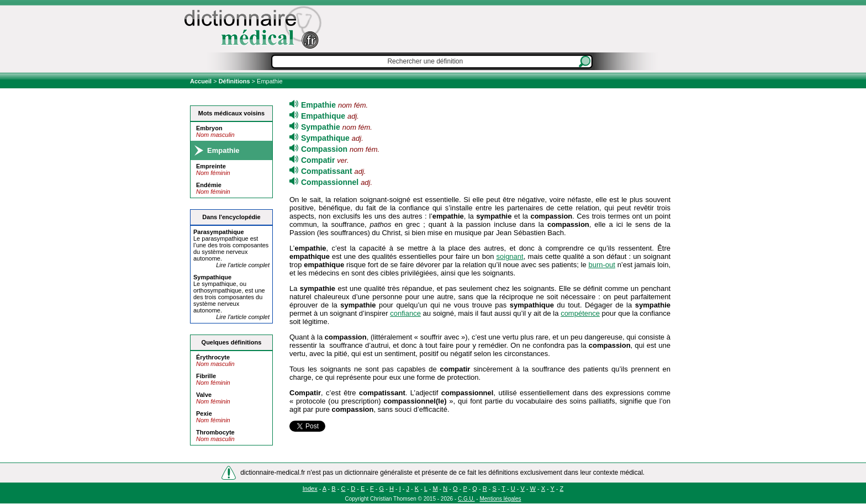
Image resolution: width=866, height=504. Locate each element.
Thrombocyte (215, 432)
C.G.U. (466, 499)
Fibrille (206, 376)
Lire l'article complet (243, 265)
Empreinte (211, 166)
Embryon (209, 128)
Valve (204, 395)
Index (310, 489)
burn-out (601, 265)
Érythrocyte (213, 357)
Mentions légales (500, 499)
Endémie (209, 185)
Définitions (234, 81)
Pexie (204, 413)
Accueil (202, 81)
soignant (510, 256)
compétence (580, 313)
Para (219, 232)
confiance (405, 313)
